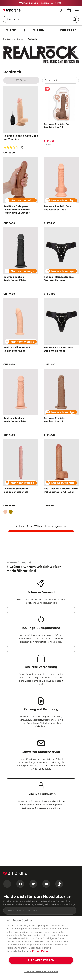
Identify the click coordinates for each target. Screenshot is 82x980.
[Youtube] (46, 884)
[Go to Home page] (12, 10)
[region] (41, 948)
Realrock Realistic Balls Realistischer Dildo (58, 126)
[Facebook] (7, 884)
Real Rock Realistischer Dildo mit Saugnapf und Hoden (61, 490)
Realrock (32, 39)
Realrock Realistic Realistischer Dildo (15, 279)
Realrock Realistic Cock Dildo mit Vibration (21, 137)
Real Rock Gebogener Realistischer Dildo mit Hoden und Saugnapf (17, 210)
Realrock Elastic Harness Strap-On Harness (58, 349)
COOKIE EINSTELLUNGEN (41, 972)
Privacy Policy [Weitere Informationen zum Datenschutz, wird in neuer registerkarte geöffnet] (40, 951)
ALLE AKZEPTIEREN (41, 960)
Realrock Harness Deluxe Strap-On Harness (59, 279)
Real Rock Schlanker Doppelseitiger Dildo (16, 490)
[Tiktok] (59, 884)
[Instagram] (20, 884)
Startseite (8, 39)
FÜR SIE (11, 30)
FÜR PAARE (68, 30)
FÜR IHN (38, 30)
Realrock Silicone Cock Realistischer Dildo (17, 349)
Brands (20, 39)
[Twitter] (33, 884)
